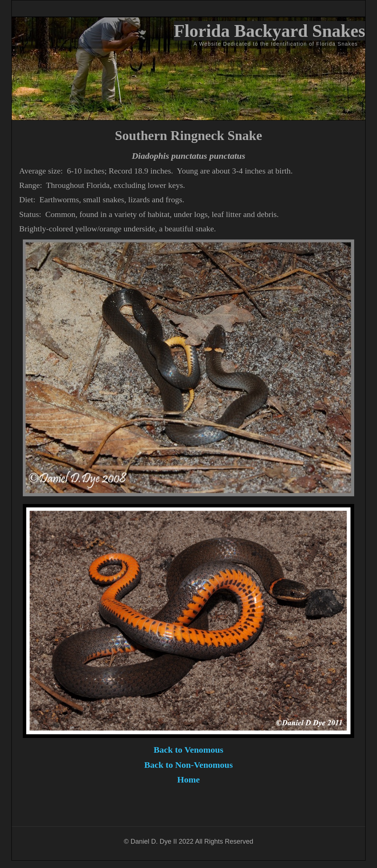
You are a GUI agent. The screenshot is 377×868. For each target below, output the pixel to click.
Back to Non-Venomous (188, 765)
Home (188, 780)
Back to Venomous (188, 750)
